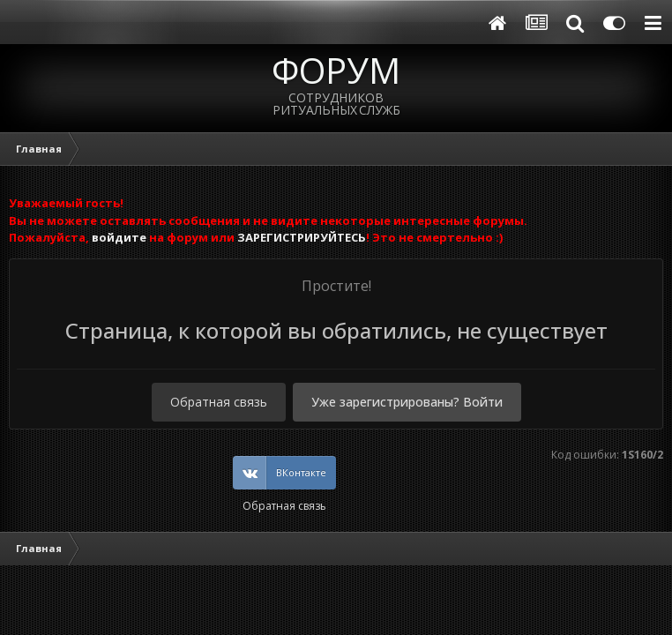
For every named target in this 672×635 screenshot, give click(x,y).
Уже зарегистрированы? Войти (407, 402)
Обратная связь (219, 402)
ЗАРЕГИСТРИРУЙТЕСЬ (302, 237)
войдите (119, 237)
